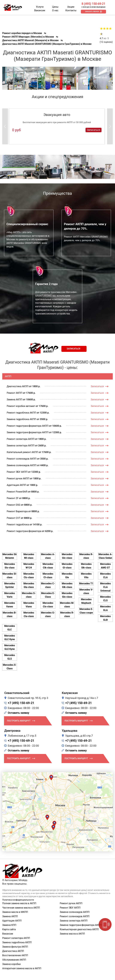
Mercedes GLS (10, 657)
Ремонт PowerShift (17, 492)
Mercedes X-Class (10, 667)
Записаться (94, 130)
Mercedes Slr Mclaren (10, 556)
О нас (55, 10)
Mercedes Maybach (86, 601)
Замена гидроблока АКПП (21, 419)
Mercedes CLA (105, 576)
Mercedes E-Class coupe (86, 611)
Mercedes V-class (86, 591)
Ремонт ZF (13, 498)
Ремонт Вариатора (17, 511)
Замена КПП (9, 925)
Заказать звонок (92, 12)
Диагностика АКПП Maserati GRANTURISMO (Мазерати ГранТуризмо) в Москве (47, 44)
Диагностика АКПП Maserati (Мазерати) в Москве (30, 40)
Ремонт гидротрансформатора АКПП (28, 426)
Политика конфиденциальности (18, 900)
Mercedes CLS (105, 599)
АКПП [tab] (8, 376)
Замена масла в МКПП (15, 912)
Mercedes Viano (29, 605)
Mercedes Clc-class (29, 576)
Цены (55, 7)
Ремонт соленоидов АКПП (22, 459)
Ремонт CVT (14, 518)
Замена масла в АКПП (72, 934)
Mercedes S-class (29, 595)
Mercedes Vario (10, 595)
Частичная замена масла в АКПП (21, 908)
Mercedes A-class (48, 556)
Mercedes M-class (67, 605)
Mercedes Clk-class (48, 566)
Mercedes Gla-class (29, 585)
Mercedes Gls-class (67, 595)
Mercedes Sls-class (10, 566)
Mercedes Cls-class (48, 605)
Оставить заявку (18, 713)
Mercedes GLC (10, 628)
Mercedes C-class (48, 585)
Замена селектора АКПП (21, 446)
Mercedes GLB (105, 618)
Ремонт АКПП (15, 393)
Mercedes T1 (86, 583)
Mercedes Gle (67, 576)
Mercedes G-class (48, 614)
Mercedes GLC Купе (10, 638)
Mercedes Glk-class (67, 585)
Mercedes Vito (86, 576)
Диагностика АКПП (18, 386)
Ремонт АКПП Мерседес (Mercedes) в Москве (28, 37)
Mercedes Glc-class (67, 556)
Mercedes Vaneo (10, 605)
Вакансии (40, 10)
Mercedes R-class (67, 614)
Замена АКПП (15, 399)
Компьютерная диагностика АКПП (79, 929)
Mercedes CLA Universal (105, 587)
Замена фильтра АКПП (15, 947)
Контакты (71, 10)
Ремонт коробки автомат (21, 406)
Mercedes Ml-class (29, 556)
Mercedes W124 (29, 566)
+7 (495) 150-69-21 (21, 703)
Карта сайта (9, 929)
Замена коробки (11, 964)
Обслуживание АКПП (14, 960)
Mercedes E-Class (48, 595)
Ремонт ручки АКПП (18, 478)
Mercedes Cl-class (48, 576)
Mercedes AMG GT (105, 566)
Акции (71, 7)
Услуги (40, 7)
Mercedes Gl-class (67, 566)
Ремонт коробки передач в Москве (22, 33)
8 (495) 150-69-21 (93, 4)
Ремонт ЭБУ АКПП (17, 472)
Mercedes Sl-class (10, 576)
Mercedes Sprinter (10, 585)
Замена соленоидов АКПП (22, 465)
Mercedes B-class (10, 614)
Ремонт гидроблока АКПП (21, 413)
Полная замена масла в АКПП (19, 903)
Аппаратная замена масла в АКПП (22, 968)
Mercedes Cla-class (29, 614)
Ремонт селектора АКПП (21, 439)
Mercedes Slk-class (86, 566)
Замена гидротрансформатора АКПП (28, 432)
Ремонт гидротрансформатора (24, 531)
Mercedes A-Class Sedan (105, 556)
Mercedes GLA (105, 608)
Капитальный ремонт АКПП (22, 452)
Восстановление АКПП (15, 955)
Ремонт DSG (14, 505)
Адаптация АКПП (16, 485)
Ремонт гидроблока (18, 525)
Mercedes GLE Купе (10, 647)
